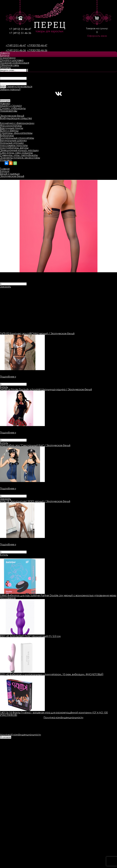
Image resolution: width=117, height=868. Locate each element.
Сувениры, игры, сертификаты (19, 155)
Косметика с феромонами (17, 123)
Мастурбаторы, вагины (14, 148)
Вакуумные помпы (12, 128)
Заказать (5, 287)
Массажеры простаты (14, 145)
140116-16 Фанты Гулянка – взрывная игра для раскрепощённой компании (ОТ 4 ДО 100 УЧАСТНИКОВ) (54, 714)
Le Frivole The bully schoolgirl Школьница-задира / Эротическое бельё (46, 389)
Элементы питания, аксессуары (20, 158)
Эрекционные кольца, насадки (19, 150)
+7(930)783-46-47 (37, 45)
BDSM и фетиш (9, 131)
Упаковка (6, 160)
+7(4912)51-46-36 (16, 50)
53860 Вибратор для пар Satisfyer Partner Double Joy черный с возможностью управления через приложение (58, 597)
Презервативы (9, 111)
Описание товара (11, 289)
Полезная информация (15, 63)
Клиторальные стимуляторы (17, 138)
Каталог (5, 55)
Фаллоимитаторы (11, 126)
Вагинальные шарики (13, 140)
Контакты (5, 68)
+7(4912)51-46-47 (16, 45)
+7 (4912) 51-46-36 (20, 33)
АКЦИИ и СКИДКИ (11, 106)
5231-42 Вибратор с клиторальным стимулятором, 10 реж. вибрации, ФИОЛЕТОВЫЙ (52, 674)
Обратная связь (10, 65)
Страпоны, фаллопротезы (16, 133)
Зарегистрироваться (20, 86)
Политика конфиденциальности (63, 717)
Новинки (5, 103)
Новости (5, 53)
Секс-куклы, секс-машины (16, 153)
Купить (4, 387)
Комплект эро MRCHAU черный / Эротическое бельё (37, 333)
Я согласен (6, 737)
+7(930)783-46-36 (37, 50)
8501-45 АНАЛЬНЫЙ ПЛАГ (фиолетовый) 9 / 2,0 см (30, 636)
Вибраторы (7, 135)
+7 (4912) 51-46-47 (20, 29)
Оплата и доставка (12, 60)
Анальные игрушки (12, 143)
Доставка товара (36, 289)
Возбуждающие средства (16, 118)
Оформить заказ (97, 36)
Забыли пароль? (10, 89)
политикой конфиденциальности (20, 735)
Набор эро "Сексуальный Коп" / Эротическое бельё (35, 445)
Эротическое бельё (12, 116)
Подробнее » (8, 377)
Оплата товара (60, 289)
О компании (8, 58)
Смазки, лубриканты (13, 108)
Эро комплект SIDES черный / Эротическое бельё (35, 501)
